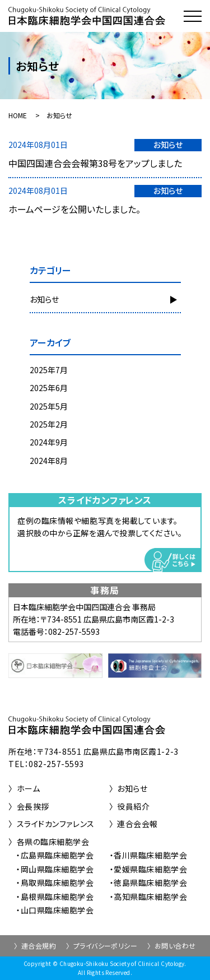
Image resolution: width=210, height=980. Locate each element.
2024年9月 (49, 442)
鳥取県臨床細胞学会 (57, 883)
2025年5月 (49, 406)
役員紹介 (133, 806)
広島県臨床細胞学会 (57, 855)
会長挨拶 (33, 806)
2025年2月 (49, 424)
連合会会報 (137, 824)
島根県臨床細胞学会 (57, 897)
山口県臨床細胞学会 (57, 910)
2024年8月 (49, 461)
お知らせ (44, 299)
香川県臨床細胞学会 (150, 855)
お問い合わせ (175, 946)
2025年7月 (49, 370)
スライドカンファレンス (56, 824)
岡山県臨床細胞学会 (57, 869)
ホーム (29, 788)
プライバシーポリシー (106, 946)
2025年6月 (49, 388)
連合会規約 (39, 946)
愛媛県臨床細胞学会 (150, 869)
